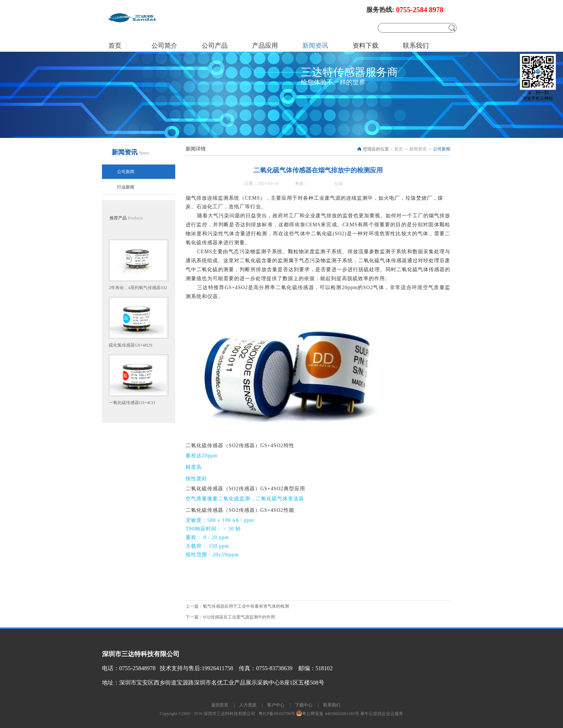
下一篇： (230, 617)
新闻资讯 (418, 149)
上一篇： (237, 606)
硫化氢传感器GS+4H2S (131, 345)
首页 (115, 46)
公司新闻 (442, 149)
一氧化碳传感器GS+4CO (132, 403)
